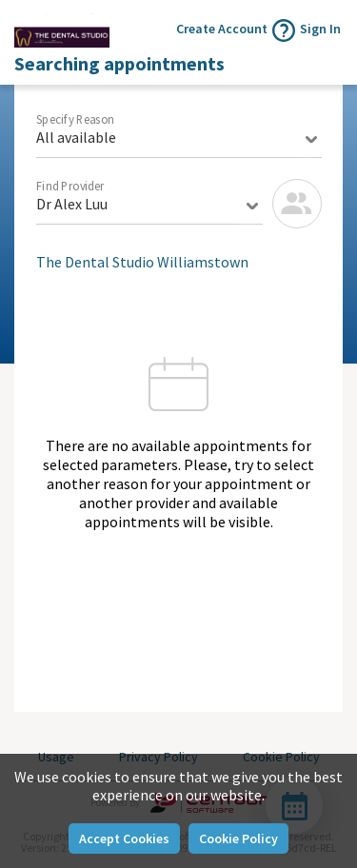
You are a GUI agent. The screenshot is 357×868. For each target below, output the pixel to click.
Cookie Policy (238, 838)
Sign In (320, 29)
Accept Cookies (124, 838)
